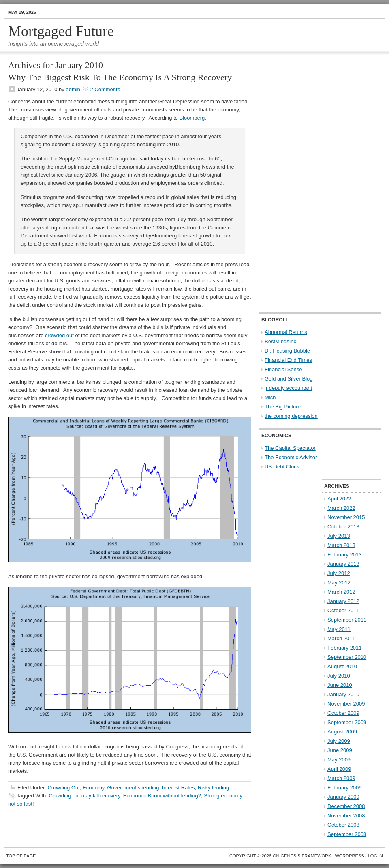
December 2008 (346, 806)
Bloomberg (192, 118)
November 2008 (346, 816)
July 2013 (339, 536)
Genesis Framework (306, 856)
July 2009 (339, 741)
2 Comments (105, 89)
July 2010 (339, 676)
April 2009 (339, 769)
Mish (270, 397)
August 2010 (342, 666)
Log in (375, 856)
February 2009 (345, 788)
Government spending (133, 788)
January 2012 (343, 601)
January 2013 (343, 564)
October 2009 (343, 713)
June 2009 (340, 750)
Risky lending (213, 788)
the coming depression (291, 416)
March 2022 (341, 508)
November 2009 (346, 704)
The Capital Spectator (290, 448)
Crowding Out (63, 788)
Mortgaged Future (61, 31)
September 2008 (347, 834)
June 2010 (340, 685)
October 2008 (343, 825)
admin (73, 89)
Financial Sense (283, 369)
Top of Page (21, 856)
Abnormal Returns (286, 332)
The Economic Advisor (291, 457)
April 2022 (339, 499)
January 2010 (343, 694)
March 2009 (341, 778)
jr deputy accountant (288, 388)
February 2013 (345, 555)
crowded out (59, 335)
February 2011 (345, 648)
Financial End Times (288, 360)
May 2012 (339, 583)
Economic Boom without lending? (162, 796)
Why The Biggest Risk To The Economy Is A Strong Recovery (120, 77)
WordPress (349, 856)
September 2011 (347, 620)
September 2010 (347, 657)
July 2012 (339, 573)
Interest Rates (178, 788)
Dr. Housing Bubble (287, 351)
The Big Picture (283, 407)
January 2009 (343, 797)
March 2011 (341, 638)
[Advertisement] (285, 183)
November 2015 (346, 517)
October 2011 (343, 610)
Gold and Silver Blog (289, 379)
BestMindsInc (280, 341)
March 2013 (341, 545)
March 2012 (341, 592)
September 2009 (347, 722)
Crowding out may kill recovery (85, 796)
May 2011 (339, 629)
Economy (93, 788)
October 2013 (343, 527)
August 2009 (342, 732)
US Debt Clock (282, 467)
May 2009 (339, 760)
